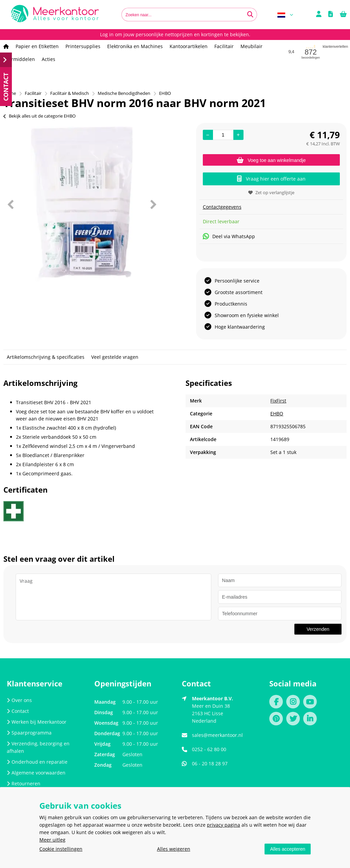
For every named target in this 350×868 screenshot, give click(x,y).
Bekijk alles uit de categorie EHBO (40, 116)
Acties (48, 59)
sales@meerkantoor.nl (217, 735)
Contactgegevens (222, 207)
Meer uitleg (52, 840)
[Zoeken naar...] (250, 15)
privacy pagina (223, 825)
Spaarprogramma (29, 733)
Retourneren (24, 783)
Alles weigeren (174, 849)
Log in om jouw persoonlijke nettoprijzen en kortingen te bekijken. (175, 34)
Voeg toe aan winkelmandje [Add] (271, 160)
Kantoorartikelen (189, 46)
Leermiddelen (19, 59)
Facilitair (224, 46)
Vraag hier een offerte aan (271, 179)
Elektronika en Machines (135, 46)
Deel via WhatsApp (229, 236)
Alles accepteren (288, 849)
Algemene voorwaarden (36, 773)
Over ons (19, 700)
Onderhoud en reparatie (37, 762)
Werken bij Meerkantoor (37, 722)
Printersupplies (83, 46)
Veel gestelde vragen (115, 357)
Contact (18, 711)
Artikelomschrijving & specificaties (46, 357)
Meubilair (251, 46)
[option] (82, 204)
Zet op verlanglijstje (271, 192)
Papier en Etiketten (37, 46)
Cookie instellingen (61, 849)
